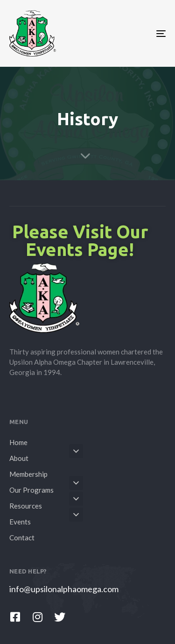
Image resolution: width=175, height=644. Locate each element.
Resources (46, 504)
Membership (28, 474)
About (46, 457)
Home (18, 442)
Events (46, 520)
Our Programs (46, 488)
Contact (22, 538)
